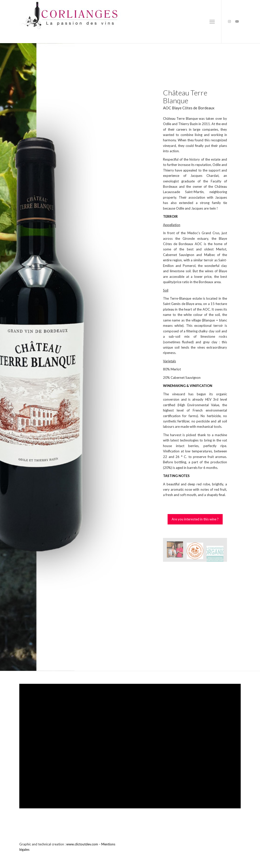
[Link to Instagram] (229, 21)
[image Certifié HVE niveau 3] (197, 552)
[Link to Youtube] (237, 21)
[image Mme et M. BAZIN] (177, 552)
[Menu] (212, 22)
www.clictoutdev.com (82, 844)
